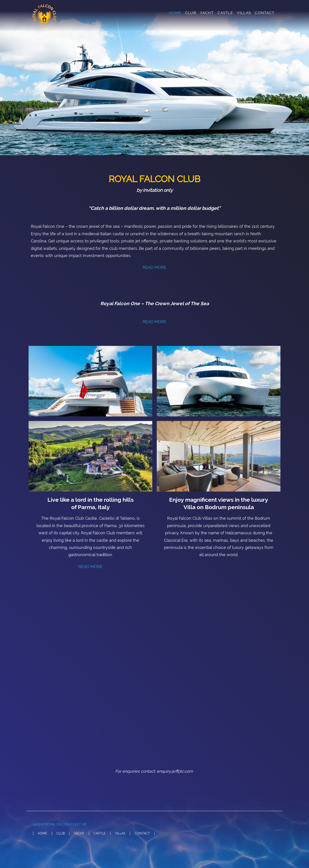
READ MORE (154, 267)
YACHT (207, 13)
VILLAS (244, 13)
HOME (175, 13)
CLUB (191, 13)
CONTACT (265, 13)
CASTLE (225, 13)
